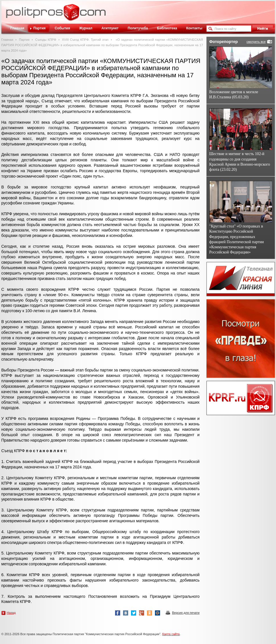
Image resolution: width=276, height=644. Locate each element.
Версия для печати (186, 613)
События (62, 28)
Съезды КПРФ (46, 40)
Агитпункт (110, 28)
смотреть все (256, 42)
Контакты (194, 28)
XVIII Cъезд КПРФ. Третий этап (85, 40)
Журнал (86, 28)
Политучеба (138, 28)
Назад (11, 613)
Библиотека (167, 28)
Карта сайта (171, 634)
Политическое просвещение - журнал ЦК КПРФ (71, 15)
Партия (39, 28)
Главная (18, 28)
